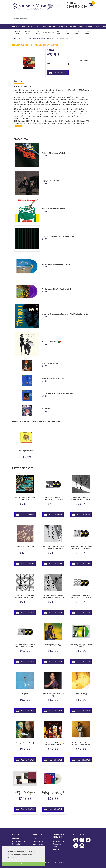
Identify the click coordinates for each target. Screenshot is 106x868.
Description (18, 81)
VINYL (97, 27)
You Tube (58, 33)
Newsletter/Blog (49, 33)
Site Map (56, 850)
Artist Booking (38, 33)
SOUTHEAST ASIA (77, 27)
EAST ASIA (63, 27)
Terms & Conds (58, 841)
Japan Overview (77, 33)
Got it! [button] (24, 864)
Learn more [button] (10, 857)
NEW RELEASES (19, 27)
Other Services (67, 33)
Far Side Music (17, 33)
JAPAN (37, 27)
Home (14, 39)
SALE (30, 27)
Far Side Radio (28, 33)
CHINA (29, 39)
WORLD (89, 27)
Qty (48, 64)
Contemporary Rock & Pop (41, 39)
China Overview (88, 33)
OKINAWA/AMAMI (49, 27)
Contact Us (57, 844)
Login (55, 847)
